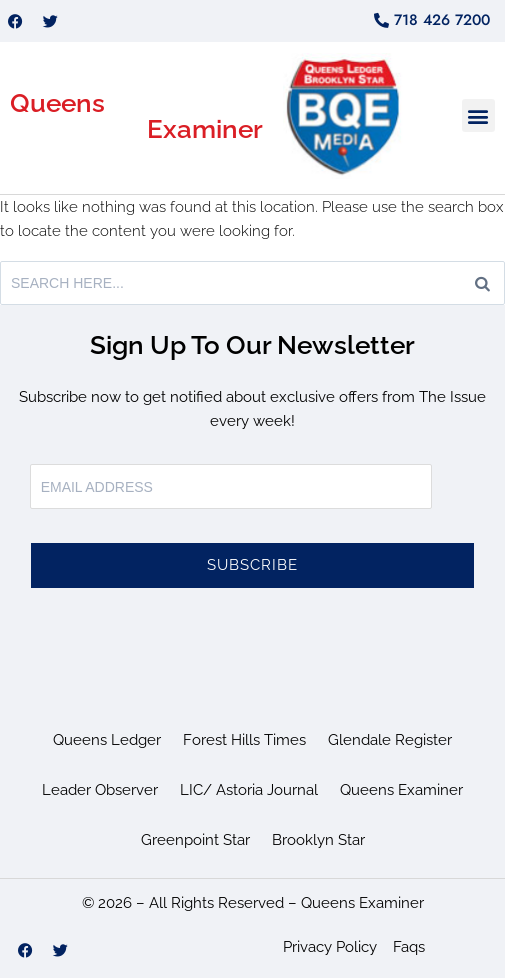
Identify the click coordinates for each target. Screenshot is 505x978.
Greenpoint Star (195, 840)
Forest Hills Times (244, 740)
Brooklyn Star (318, 840)
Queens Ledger (107, 740)
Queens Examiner (401, 790)
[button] (478, 115)
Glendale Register (390, 740)
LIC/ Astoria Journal (249, 790)
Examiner (205, 129)
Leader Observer (100, 790)
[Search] (482, 283)
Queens (57, 103)
